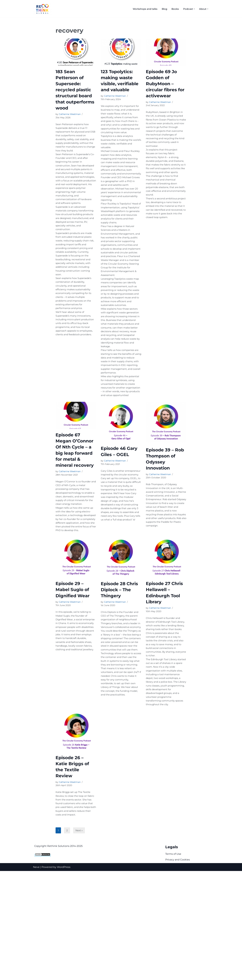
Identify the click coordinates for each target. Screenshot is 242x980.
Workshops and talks (142, 9)
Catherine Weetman (70, 114)
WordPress (64, 976)
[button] (194, 9)
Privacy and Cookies (178, 969)
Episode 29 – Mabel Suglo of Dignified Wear (73, 670)
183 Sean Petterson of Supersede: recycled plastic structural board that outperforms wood (75, 90)
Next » (80, 939)
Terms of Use (173, 963)
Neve (36, 976)
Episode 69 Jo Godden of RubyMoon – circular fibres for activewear (165, 84)
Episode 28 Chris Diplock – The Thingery (119, 670)
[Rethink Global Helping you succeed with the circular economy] (43, 9)
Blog (163, 9)
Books (174, 9)
